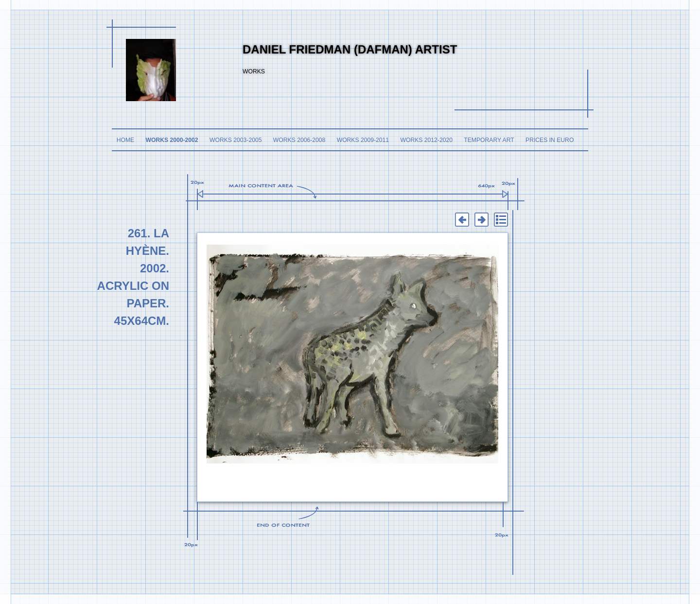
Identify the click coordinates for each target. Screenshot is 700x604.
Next (481, 220)
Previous (462, 220)
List (501, 220)
